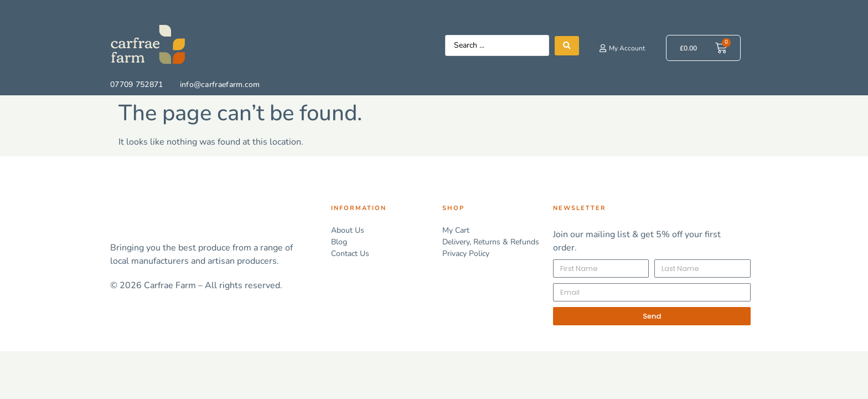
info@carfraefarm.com (220, 85)
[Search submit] (567, 46)
